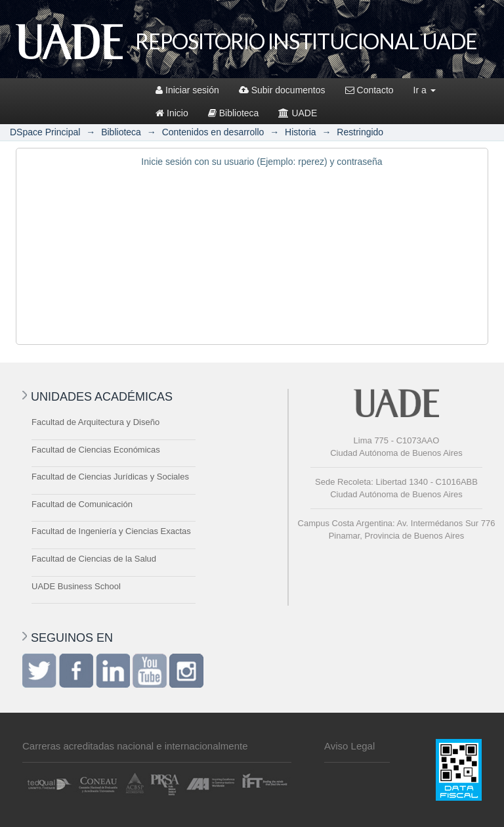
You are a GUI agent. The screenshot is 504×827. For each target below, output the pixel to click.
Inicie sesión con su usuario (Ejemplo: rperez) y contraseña (262, 162)
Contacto (369, 90)
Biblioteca (234, 113)
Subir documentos (282, 90)
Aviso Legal (349, 746)
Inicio (172, 113)
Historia (300, 132)
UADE (298, 113)
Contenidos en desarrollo (213, 132)
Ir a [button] (425, 90)
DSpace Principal (45, 132)
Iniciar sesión (187, 90)
